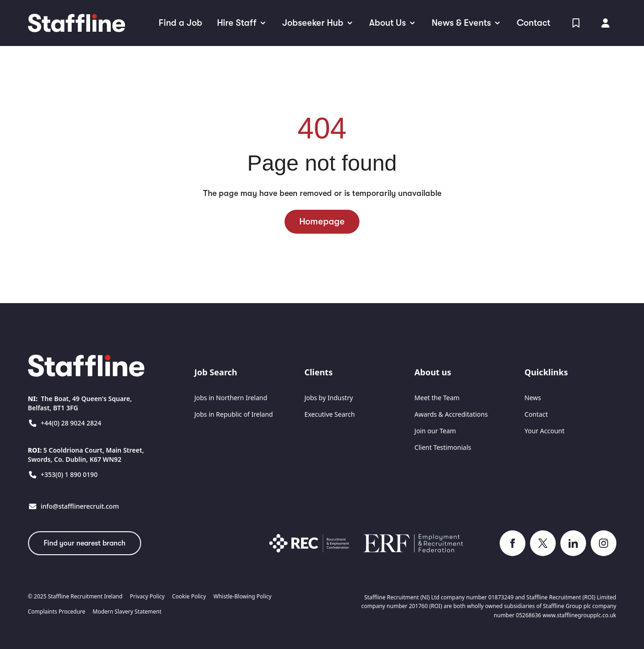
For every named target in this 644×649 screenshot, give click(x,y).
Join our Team (435, 431)
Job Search (216, 372)
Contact (536, 414)
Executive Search (330, 414)
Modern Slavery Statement (127, 612)
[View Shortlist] (576, 23)
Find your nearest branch (85, 543)
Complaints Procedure (57, 612)
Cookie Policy (189, 597)
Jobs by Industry (329, 398)
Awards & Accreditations (451, 414)
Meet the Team (437, 398)
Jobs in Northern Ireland (231, 398)
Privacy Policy (147, 597)
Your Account (544, 431)
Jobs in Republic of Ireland (234, 414)
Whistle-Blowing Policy (242, 597)
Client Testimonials (443, 447)
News (533, 398)
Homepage (322, 221)
